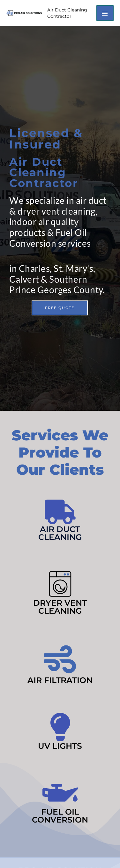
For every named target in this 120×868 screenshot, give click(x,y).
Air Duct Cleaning (60, 533)
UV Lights (60, 746)
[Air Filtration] (60, 659)
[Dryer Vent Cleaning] (60, 584)
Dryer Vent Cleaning (60, 607)
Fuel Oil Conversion (60, 816)
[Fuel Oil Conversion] (60, 793)
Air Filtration (60, 680)
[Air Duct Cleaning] (60, 512)
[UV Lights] (60, 727)
